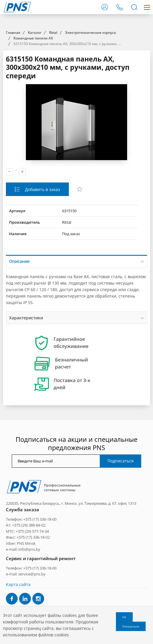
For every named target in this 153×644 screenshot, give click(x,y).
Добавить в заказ (42, 296)
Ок (124, 617)
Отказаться (131, 626)
